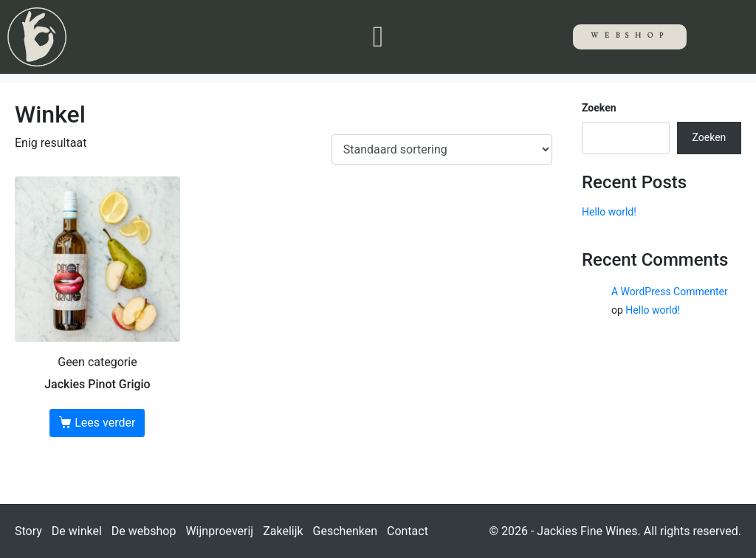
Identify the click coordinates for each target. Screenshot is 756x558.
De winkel (77, 531)
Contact (408, 531)
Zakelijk (283, 531)
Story (28, 531)
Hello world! (609, 212)
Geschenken (345, 531)
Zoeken (599, 108)
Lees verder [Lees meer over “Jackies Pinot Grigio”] (105, 423)
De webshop (144, 531)
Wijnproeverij (219, 531)
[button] (378, 37)
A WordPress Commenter (670, 292)
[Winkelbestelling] (442, 149)
